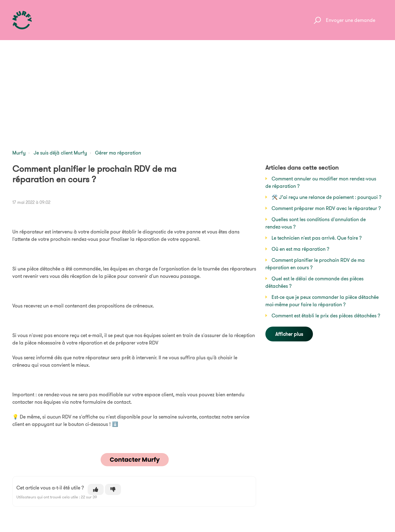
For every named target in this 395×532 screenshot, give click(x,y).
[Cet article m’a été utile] (96, 489)
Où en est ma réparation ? (300, 249)
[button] (316, 20)
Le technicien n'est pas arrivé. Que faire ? (317, 238)
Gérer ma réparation (118, 153)
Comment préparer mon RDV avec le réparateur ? (326, 208)
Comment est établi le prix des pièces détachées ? (326, 315)
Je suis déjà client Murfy (60, 153)
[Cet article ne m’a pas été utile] (113, 489)
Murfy (19, 153)
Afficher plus (289, 334)
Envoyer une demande (351, 20)
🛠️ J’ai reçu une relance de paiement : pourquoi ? (326, 197)
